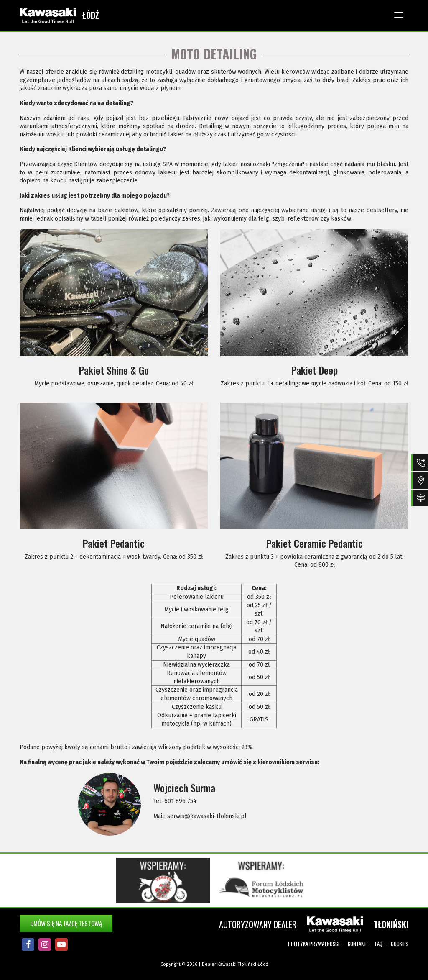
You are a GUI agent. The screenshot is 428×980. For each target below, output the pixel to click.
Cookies (400, 944)
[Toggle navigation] (399, 15)
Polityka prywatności (314, 944)
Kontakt (357, 944)
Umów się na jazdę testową (66, 923)
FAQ (379, 944)
